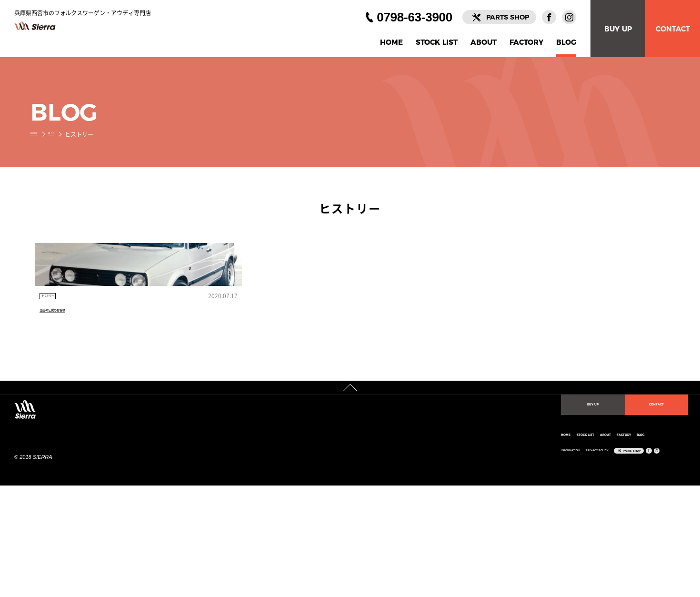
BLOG (566, 43)
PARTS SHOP (508, 17)
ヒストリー (60, 362)
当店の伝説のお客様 (72, 381)
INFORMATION (361, 540)
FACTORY (526, 43)
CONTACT (673, 29)
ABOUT (484, 43)
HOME (391, 43)
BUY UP (618, 29)
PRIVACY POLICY (425, 540)
